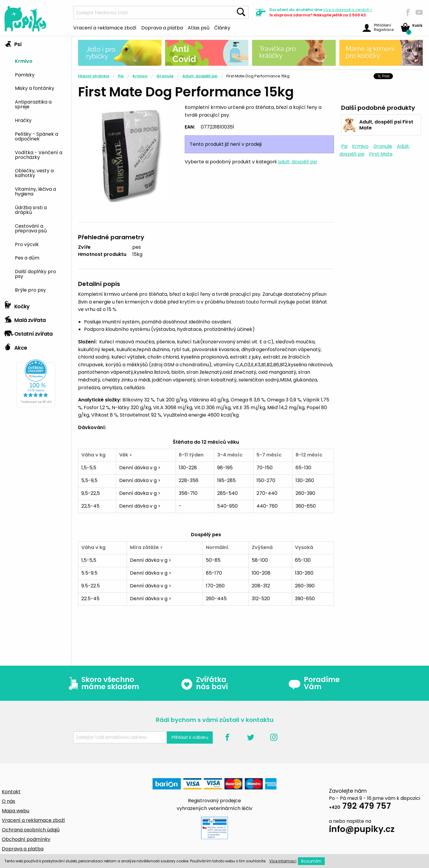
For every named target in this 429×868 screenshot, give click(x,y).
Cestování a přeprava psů (31, 228)
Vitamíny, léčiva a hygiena (35, 191)
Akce (16, 346)
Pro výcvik (27, 244)
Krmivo (24, 61)
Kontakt (11, 792)
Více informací (283, 861)
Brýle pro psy (30, 290)
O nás (8, 801)
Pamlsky (25, 74)
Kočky (17, 305)
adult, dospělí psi (297, 162)
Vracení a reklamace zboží (105, 27)
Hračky (23, 120)
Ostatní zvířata (29, 332)
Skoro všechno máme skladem (102, 683)
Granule (165, 76)
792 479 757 (360, 807)
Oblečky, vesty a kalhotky (34, 173)
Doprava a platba (162, 27)
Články (222, 27)
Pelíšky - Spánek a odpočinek (36, 136)
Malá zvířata (25, 319)
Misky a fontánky (35, 88)
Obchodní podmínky (26, 839)
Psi (13, 43)
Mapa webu (15, 811)
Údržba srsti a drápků (31, 209)
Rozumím (311, 861)
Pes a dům (27, 257)
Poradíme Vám (314, 683)
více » (348, 10)
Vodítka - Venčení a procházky (39, 154)
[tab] (36, 167)
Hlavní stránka (94, 76)
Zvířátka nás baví (204, 683)
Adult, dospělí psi (200, 76)
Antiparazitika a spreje (33, 104)
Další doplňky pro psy (35, 273)
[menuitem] (41, 61)
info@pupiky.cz (362, 830)
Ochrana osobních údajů (31, 830)
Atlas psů (199, 27)
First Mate (381, 154)
